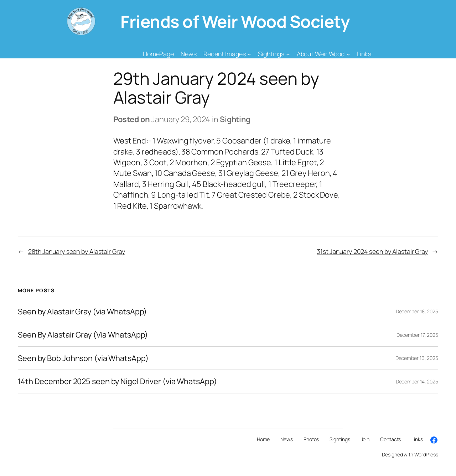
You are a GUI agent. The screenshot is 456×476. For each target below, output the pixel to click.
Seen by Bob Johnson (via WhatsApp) (83, 358)
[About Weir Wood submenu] (348, 54)
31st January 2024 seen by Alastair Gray (372, 251)
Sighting (235, 119)
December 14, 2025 (417, 381)
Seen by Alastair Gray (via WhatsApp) (82, 312)
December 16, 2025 (417, 358)
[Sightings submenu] (288, 54)
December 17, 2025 (417, 335)
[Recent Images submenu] (249, 54)
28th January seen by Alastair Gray (77, 251)
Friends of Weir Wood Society (235, 21)
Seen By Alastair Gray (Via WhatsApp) (83, 335)
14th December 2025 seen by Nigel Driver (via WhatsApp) (117, 381)
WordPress (426, 454)
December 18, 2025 (417, 311)
